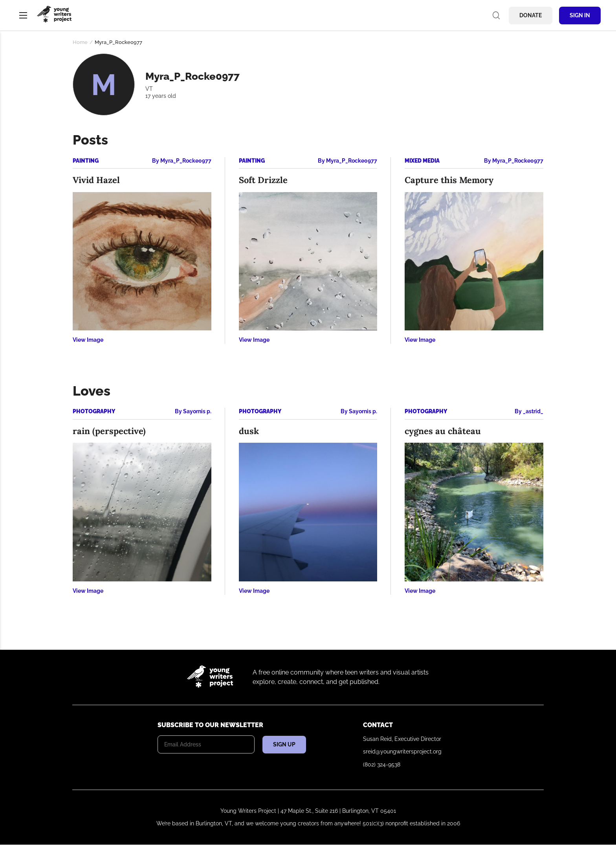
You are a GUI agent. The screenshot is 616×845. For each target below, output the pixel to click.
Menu (23, 15)
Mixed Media (422, 161)
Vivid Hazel (96, 180)
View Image (88, 340)
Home (80, 42)
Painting (86, 161)
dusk (249, 431)
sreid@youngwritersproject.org (402, 752)
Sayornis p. (197, 411)
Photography (94, 411)
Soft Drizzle (263, 180)
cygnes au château (443, 431)
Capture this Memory (449, 180)
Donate (531, 15)
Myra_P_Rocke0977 (186, 161)
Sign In (580, 15)
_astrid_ (533, 411)
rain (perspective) (109, 431)
